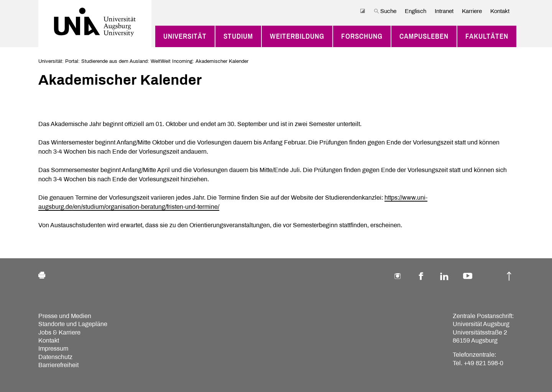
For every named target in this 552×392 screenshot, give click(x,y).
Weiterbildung (297, 36)
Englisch (416, 11)
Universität (185, 36)
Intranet (444, 11)
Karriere (472, 11)
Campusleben (424, 36)
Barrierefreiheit (58, 365)
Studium (238, 36)
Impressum (53, 349)
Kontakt (500, 11)
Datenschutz (55, 357)
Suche (385, 11)
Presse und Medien (65, 316)
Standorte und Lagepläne (73, 324)
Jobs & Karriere (59, 332)
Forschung (362, 36)
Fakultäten (487, 36)
